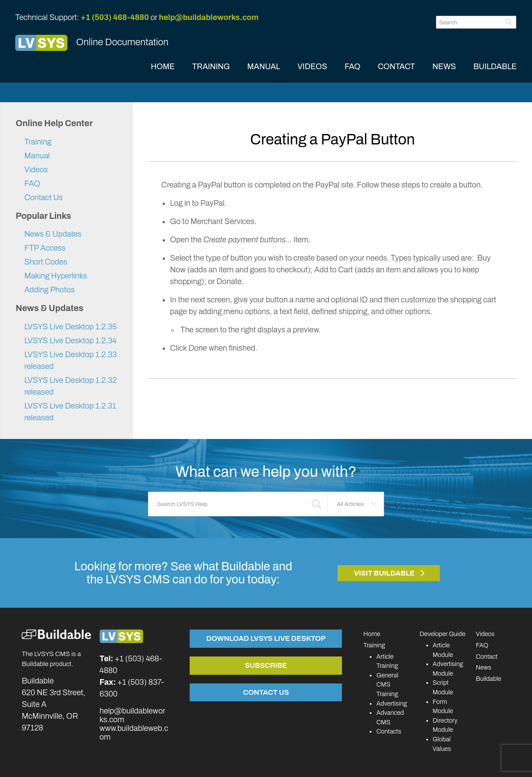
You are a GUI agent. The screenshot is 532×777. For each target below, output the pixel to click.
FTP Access (45, 248)
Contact (487, 656)
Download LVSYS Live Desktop (266, 638)
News (484, 667)
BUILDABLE (495, 67)
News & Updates (53, 234)
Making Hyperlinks (56, 276)
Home (372, 634)
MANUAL (264, 67)
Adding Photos (49, 290)
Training (38, 142)
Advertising (391, 703)
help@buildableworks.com (209, 17)
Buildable (489, 679)
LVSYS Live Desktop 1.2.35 (71, 327)
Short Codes (46, 262)
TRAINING (211, 67)
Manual (37, 156)
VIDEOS (312, 67)
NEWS (444, 67)
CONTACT (396, 67)
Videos (36, 170)
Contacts (389, 731)
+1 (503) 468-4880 (115, 17)
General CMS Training (387, 685)
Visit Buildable (385, 573)
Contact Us (43, 198)
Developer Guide (443, 634)
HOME (163, 67)
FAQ (352, 67)
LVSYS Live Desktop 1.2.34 (70, 341)
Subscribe (266, 665)
